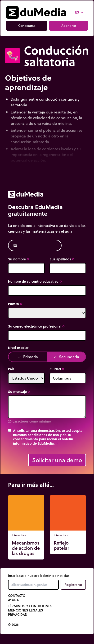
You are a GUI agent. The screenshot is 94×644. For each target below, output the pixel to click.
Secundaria (66, 357)
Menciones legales (26, 610)
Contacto (17, 596)
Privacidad (18, 615)
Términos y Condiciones (30, 606)
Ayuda (13, 600)
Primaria (28, 357)
